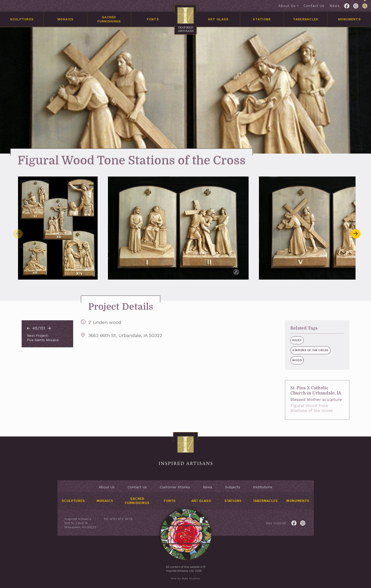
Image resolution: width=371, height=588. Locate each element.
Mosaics (66, 19)
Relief (288, 340)
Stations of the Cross (301, 350)
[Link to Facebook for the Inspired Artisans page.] (347, 6)
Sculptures (22, 19)
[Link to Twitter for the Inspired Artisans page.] (356, 6)
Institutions (263, 487)
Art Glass (218, 19)
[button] (356, 234)
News (335, 6)
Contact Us (314, 6)
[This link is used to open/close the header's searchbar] (365, 6)
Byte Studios (191, 578)
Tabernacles (306, 19)
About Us (287, 6)
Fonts (153, 19)
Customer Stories (175, 487)
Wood (288, 360)
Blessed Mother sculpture (307, 400)
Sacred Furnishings (109, 19)
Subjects (233, 487)
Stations (262, 19)
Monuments (349, 19)
